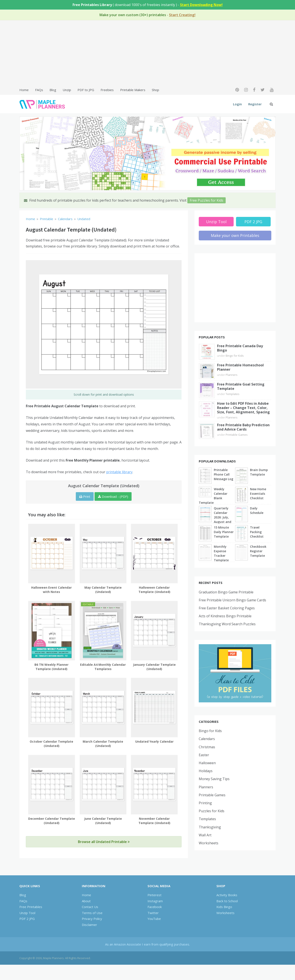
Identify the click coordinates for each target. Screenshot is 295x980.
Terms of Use (92, 913)
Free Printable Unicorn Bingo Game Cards (232, 600)
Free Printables (31, 907)
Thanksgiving (210, 827)
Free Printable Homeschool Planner (240, 367)
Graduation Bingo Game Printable (226, 592)
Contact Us (90, 907)
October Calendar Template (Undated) (51, 744)
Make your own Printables (235, 235)
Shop (155, 90)
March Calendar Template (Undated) (103, 744)
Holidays (206, 771)
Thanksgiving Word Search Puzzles (227, 624)
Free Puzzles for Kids (206, 200)
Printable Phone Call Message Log (224, 474)
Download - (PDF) (113, 496)
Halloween (207, 763)
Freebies (107, 90)
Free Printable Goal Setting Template (241, 386)
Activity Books (227, 895)
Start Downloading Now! (201, 5)
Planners (232, 375)
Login (237, 104)
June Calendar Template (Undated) (103, 821)
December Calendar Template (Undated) (52, 821)
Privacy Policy (92, 919)
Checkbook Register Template (258, 551)
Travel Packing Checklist (257, 532)
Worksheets (209, 843)
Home (24, 90)
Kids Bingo (224, 907)
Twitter (153, 913)
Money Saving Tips (214, 779)
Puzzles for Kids (212, 811)
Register (255, 104)
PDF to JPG (86, 90)
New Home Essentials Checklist (258, 494)
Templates (233, 394)
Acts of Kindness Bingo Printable (225, 616)
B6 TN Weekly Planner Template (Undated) (51, 667)
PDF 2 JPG (253, 222)
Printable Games (237, 435)
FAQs (39, 90)
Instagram (155, 901)
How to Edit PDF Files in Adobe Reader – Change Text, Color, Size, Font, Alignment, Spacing (243, 408)
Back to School (227, 901)
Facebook (155, 907)
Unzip (67, 90)
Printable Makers (133, 90)
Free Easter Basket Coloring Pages (227, 608)
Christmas (207, 747)
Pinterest (154, 895)
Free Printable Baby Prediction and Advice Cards (243, 427)
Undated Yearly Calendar (154, 741)
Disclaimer (89, 925)
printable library (119, 472)
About (86, 901)
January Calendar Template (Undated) (154, 667)
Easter (204, 755)
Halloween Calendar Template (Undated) (154, 590)
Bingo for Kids (235, 356)
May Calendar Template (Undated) (103, 590)
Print (85, 496)
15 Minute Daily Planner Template (224, 532)
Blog (53, 90)
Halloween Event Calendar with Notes (51, 590)
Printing (205, 803)
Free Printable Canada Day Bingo (240, 348)
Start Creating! (182, 15)
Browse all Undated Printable (104, 842)
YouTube (154, 919)
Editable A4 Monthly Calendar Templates (103, 667)
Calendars (207, 739)
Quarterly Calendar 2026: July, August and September (223, 517)
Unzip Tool (216, 222)
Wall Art (205, 835)
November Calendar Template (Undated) (154, 821)
